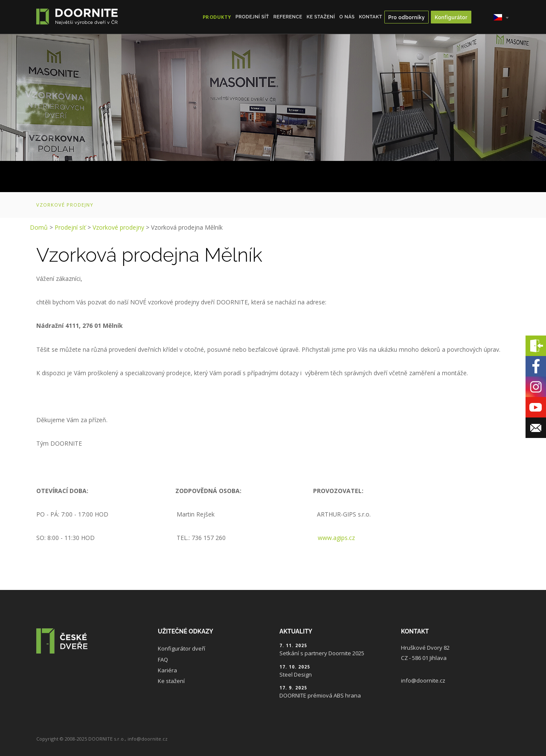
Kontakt (370, 17)
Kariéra (167, 670)
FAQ (163, 660)
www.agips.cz (336, 538)
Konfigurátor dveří (182, 648)
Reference (288, 17)
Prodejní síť (252, 17)
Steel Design (296, 674)
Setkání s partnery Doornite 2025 (322, 653)
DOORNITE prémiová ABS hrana (320, 695)
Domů (39, 227)
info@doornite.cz (423, 680)
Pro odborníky (407, 18)
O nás (347, 17)
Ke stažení (321, 17)
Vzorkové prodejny (65, 205)
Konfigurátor (451, 18)
